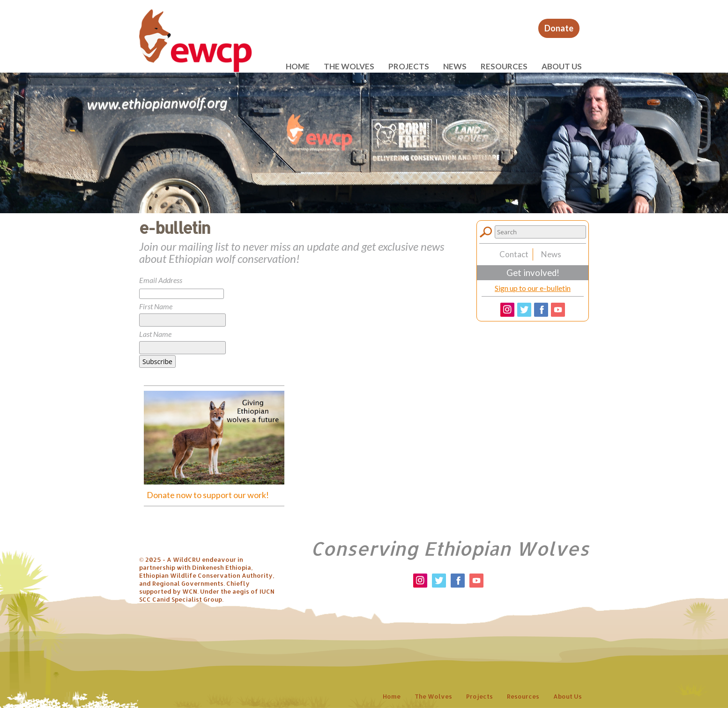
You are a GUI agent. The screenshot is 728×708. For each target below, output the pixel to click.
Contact (514, 254)
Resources (504, 66)
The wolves (349, 66)
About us (562, 66)
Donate (559, 28)
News (455, 66)
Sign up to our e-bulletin (533, 288)
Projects (409, 66)
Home (298, 66)
